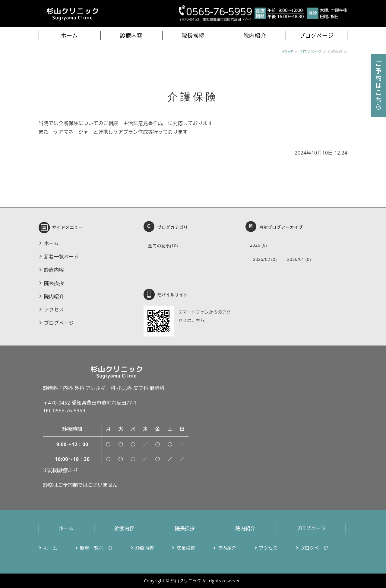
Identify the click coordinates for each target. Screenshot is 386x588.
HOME (287, 52)
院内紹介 (255, 36)
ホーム (70, 36)
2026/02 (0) (265, 259)
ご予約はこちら (379, 85)
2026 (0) (258, 245)
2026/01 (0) (299, 259)
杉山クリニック (186, 581)
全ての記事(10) (163, 246)
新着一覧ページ (62, 257)
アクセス (54, 310)
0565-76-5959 (69, 411)
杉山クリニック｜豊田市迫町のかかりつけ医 (72, 14)
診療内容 (131, 36)
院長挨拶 (193, 36)
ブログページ (316, 36)
